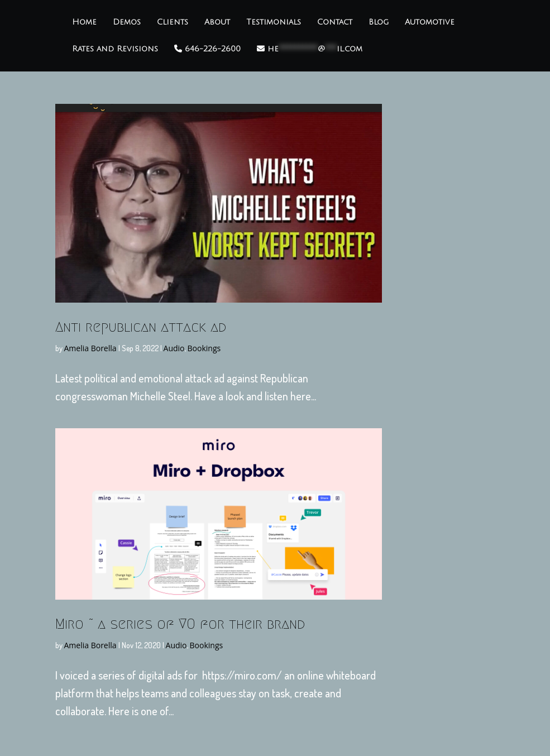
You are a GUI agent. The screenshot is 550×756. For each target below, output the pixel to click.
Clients (173, 22)
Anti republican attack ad (141, 327)
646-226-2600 (207, 49)
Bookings (204, 348)
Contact (335, 22)
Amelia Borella (90, 348)
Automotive (430, 22)
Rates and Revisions (115, 49)
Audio (174, 348)
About (217, 22)
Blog (379, 22)
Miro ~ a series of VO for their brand (180, 624)
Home (84, 22)
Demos (127, 22)
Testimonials (274, 22)
